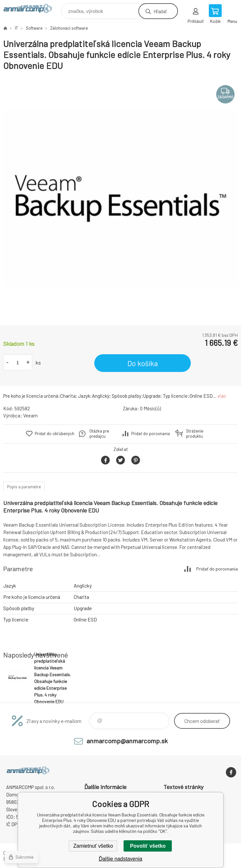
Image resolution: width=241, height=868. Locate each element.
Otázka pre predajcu (99, 434)
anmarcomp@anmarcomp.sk (127, 741)
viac (222, 396)
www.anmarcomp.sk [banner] (32, 10)
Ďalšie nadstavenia (120, 859)
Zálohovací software (69, 28)
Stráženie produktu (195, 434)
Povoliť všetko (148, 846)
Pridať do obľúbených (55, 434)
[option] (120, 198)
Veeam (30, 415)
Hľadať (160, 11)
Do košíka (143, 363)
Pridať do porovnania (151, 434)
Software (34, 28)
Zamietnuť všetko (93, 846)
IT (16, 28)
